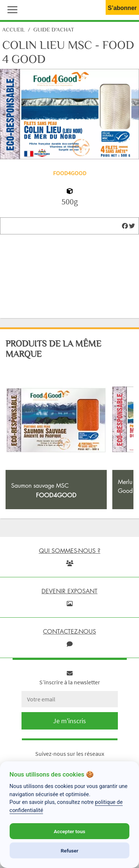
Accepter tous (69, 831)
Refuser (70, 851)
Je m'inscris (69, 721)
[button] (11, 9)
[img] (125, 226)
